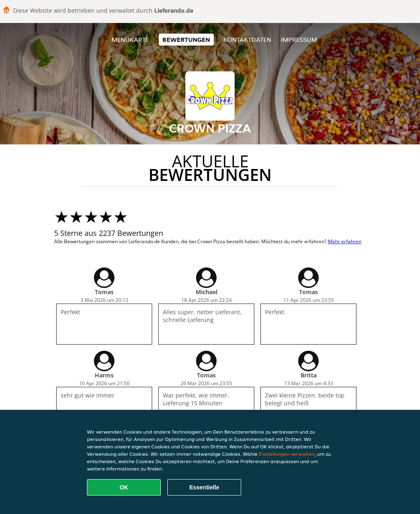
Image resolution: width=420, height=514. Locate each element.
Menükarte (130, 40)
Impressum (299, 40)
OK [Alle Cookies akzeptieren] (124, 487)
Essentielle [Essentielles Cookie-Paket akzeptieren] (204, 487)
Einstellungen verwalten (287, 454)
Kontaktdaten (247, 40)
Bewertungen (186, 40)
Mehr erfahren (345, 241)
